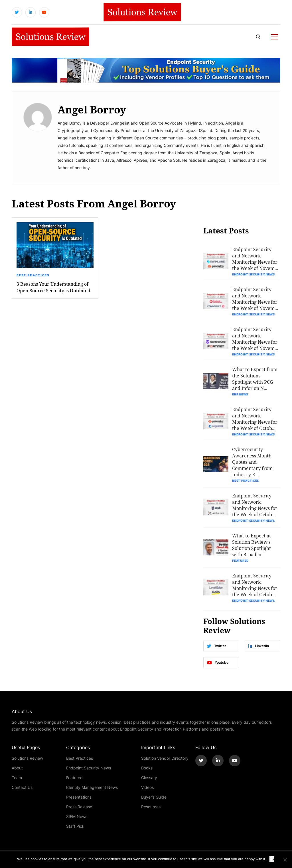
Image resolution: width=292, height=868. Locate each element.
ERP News (240, 394)
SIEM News (77, 816)
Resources (151, 807)
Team (17, 778)
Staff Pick (75, 826)
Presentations (79, 797)
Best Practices (33, 275)
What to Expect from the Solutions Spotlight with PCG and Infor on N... (255, 379)
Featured (240, 561)
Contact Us (22, 787)
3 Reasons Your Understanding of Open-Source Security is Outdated (53, 287)
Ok (272, 859)
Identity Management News (92, 787)
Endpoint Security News (253, 274)
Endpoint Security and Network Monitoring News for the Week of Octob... (255, 419)
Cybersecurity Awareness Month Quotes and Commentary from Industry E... (252, 462)
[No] (285, 860)
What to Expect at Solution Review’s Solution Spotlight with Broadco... (252, 545)
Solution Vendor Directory (165, 758)
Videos (147, 787)
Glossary (149, 778)
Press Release (79, 807)
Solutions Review (27, 758)
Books (147, 768)
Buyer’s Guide (154, 797)
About (17, 768)
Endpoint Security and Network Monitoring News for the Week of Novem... (255, 259)
